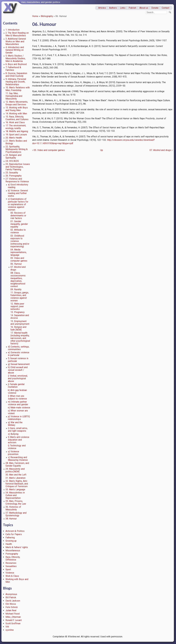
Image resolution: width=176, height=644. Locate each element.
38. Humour (11, 519)
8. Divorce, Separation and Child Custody (16, 75)
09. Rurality (16, 289)
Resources (11, 563)
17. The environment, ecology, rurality (16, 127)
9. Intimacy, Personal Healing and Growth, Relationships (16, 82)
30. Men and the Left (16, 475)
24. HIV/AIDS (12, 161)
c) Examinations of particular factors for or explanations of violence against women (18, 204)
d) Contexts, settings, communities (19, 348)
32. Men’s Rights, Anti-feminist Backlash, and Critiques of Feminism (17, 484)
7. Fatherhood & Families (13, 69)
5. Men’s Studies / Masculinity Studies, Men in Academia (16, 58)
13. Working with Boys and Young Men (17, 109)
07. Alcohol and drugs (161, 150)
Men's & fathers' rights (17, 547)
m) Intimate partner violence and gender (18, 403)
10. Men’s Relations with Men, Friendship (18, 89)
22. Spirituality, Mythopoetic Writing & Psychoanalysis (17, 149)
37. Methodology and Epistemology (16, 514)
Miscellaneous (13, 551)
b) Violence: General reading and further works (18, 193)
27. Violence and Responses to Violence (17, 180)
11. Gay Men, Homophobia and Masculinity (14, 96)
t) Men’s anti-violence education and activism (19, 440)
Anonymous (11, 594)
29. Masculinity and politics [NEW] (15, 470)
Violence (10, 573)
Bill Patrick (11, 597)
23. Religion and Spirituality (14, 156)
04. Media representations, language (19, 252)
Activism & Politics (15, 531)
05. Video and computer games (19, 259)
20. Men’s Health (14, 138)
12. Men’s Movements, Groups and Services (17, 103)
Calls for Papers (14, 534)
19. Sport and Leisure (16, 135)
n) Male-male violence (19, 408)
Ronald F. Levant (14, 620)
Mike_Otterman (13, 617)
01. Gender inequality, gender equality (19, 224)
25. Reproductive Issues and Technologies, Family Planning (18, 167)
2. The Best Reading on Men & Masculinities (17, 34)
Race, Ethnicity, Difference (13, 558)
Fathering (10, 538)
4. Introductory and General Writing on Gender (15, 50)
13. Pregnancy (18, 312)
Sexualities (11, 566)
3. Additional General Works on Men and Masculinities (16, 41)
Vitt (7, 627)
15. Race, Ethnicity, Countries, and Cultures (17, 118)
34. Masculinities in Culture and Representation (15, 495)
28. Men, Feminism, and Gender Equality (17, 464)
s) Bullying (13, 434)
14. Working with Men (16, 114)
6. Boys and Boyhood (16, 64)
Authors (113, 8)
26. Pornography (14, 176)
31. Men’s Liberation (16, 478)
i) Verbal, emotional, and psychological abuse (18, 378)
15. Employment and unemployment (20, 323)
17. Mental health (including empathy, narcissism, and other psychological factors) (20, 338)
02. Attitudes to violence (18, 231)
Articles (102, 8)
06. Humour (16, 264)
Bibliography (47, 16)
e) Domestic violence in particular (19, 354)
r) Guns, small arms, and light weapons (18, 430)
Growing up (11, 541)
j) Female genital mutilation (16, 386)
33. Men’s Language (15, 489)
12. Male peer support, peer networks (17, 306)
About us (144, 8)
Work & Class (12, 576)
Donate (155, 8)
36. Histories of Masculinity (13, 508)
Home (35, 16)
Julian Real (11, 610)
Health (9, 544)
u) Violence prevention (14, 453)
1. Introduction (13, 30)
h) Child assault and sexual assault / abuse (18, 370)
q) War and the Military (15, 424)
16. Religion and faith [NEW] (18, 328)
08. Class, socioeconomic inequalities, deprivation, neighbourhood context (18, 280)
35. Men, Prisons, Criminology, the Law (16, 502)
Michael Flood (13, 614)
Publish (132, 8)
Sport (8, 569)
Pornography (12, 554)
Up (102, 150)
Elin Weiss (11, 604)
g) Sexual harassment (19, 364)
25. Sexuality (12, 173)
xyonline (10, 630)
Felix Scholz (12, 607)
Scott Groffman (13, 623)
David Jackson (13, 601)
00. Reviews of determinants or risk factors (18, 216)
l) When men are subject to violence (17, 397)
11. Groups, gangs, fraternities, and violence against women (20, 297)
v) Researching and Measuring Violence (18, 459)
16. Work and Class (15, 122)
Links (123, 8)
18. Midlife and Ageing (17, 131)
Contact (165, 8)
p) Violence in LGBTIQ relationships (19, 418)
